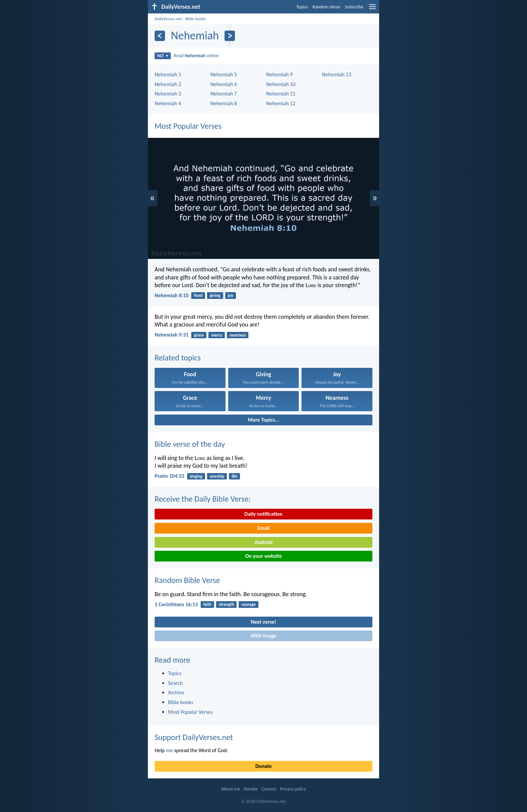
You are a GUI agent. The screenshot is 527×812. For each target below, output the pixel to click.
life (234, 476)
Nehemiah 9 (279, 74)
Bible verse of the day (190, 444)
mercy (217, 335)
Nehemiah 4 (168, 103)
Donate (263, 766)
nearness (238, 335)
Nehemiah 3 (168, 94)
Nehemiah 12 (281, 103)
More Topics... (263, 420)
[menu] (372, 9)
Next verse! (263, 622)
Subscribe (354, 7)
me (170, 750)
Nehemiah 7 (224, 94)
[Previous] (160, 36)
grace (199, 335)
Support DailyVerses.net (194, 737)
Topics (302, 7)
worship (217, 476)
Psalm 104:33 (169, 476)
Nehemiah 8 (224, 103)
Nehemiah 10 (281, 84)
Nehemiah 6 (224, 84)
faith (207, 604)
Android (263, 542)
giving (215, 295)
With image (264, 636)
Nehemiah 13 (337, 74)
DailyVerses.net (168, 19)
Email (264, 528)
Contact (269, 789)
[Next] (230, 36)
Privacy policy (293, 789)
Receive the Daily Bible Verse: (203, 499)
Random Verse (326, 7)
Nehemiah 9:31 (172, 335)
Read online (196, 55)
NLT (163, 56)
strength (226, 604)
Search (175, 683)
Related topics (178, 358)
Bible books (195, 19)
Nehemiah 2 (168, 84)
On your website (264, 556)
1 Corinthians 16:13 (176, 604)
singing (196, 476)
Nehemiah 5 (224, 74)
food (198, 295)
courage (249, 604)
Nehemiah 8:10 (172, 295)
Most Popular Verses (188, 126)
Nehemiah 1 (168, 74)
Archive (176, 692)
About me (231, 789)
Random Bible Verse (187, 580)
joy (231, 295)
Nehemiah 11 (281, 94)
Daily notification (263, 514)
